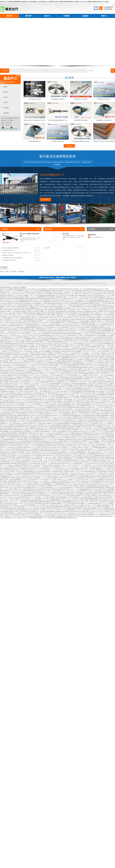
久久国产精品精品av (102, 292)
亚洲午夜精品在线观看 (97, 369)
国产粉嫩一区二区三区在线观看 (30, 449)
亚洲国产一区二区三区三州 (15, 361)
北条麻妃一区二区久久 (30, 297)
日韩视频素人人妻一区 (28, 295)
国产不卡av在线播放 (84, 353)
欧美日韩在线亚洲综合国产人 (53, 385)
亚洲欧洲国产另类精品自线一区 (19, 452)
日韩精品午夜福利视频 (28, 361)
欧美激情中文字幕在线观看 (12, 412)
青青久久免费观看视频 (80, 350)
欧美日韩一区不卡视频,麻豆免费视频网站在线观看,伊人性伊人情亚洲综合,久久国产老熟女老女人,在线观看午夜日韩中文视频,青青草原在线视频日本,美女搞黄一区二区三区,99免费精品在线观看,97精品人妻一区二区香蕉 (54, 2)
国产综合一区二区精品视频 (67, 323)
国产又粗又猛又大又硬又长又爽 (41, 343)
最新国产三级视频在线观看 (48, 313)
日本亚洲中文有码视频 (87, 438)
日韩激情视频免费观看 (8, 439)
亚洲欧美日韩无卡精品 (71, 439)
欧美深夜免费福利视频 (37, 516)
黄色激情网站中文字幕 (14, 393)
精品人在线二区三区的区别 (35, 415)
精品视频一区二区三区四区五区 (100, 307)
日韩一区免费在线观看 (100, 335)
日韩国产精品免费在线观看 (88, 391)
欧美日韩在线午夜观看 (14, 444)
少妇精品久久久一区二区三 (101, 313)
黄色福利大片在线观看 (8, 398)
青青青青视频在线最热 (20, 395)
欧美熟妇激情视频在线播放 (57, 507)
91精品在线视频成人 (20, 387)
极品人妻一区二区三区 (45, 433)
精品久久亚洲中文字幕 (7, 451)
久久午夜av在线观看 (90, 452)
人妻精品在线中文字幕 (58, 419)
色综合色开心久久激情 (54, 380)
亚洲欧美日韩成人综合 (33, 433)
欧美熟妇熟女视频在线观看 (25, 473)
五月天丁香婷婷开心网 (90, 387)
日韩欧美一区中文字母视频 (58, 481)
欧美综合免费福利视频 (20, 374)
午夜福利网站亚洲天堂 (51, 407)
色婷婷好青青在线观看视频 (63, 356)
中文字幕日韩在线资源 (62, 412)
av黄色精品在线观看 (51, 345)
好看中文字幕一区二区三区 (33, 367)
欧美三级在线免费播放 (69, 311)
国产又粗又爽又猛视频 (40, 471)
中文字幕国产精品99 (41, 345)
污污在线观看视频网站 (32, 369)
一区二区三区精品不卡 (95, 353)
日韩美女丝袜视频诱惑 (101, 302)
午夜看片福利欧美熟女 (91, 332)
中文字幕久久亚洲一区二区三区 (95, 375)
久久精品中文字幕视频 (89, 411)
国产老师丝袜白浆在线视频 (82, 311)
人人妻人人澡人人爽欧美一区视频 (85, 342)
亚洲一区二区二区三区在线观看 (14, 507)
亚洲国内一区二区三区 (30, 499)
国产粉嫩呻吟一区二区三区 (82, 351)
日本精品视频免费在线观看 (60, 363)
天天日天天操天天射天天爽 (101, 348)
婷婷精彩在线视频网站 (56, 342)
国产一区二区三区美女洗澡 (38, 406)
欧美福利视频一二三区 (41, 321)
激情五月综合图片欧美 (103, 308)
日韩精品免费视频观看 (21, 457)
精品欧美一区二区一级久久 (74, 308)
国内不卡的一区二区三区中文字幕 (67, 465)
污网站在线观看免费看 (74, 415)
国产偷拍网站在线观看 (65, 321)
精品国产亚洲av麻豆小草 (100, 327)
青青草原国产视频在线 (21, 311)
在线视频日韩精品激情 (66, 361)
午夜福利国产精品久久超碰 (51, 377)
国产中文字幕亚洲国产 (51, 348)
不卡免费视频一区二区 (33, 307)
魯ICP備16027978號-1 (101, 284)
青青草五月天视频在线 (12, 385)
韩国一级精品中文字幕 (60, 403)
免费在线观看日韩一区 (78, 361)
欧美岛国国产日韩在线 (17, 382)
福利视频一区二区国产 (77, 335)
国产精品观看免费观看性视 (106, 343)
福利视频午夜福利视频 (37, 399)
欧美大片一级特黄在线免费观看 (52, 323)
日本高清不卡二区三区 (62, 479)
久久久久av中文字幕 (18, 502)
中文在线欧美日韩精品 (58, 294)
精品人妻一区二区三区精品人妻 (51, 473)
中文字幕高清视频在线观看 (55, 369)
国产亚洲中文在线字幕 (106, 371)
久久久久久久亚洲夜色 (67, 515)
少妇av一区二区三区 (22, 335)
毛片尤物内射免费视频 (78, 385)
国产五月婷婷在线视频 (37, 310)
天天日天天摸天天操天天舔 (34, 335)
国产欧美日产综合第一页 (13, 503)
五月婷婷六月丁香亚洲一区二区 (85, 447)
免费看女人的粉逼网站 (91, 321)
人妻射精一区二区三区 (7, 351)
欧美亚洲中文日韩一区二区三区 (73, 483)
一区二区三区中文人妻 (85, 395)
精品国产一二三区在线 (6, 332)
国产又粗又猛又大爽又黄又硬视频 (79, 371)
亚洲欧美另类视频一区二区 (46, 431)
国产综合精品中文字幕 (93, 433)
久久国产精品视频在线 (20, 367)
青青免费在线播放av (90, 385)
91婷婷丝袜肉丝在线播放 (76, 422)
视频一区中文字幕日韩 (37, 319)
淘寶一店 (2, 272)
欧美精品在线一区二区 (88, 339)
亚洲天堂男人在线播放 (22, 438)
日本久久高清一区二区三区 (80, 446)
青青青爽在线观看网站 (30, 327)
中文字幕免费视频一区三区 (23, 358)
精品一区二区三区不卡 (43, 452)
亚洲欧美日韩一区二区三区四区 (106, 380)
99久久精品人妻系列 (68, 329)
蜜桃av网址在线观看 (57, 396)
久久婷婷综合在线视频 (30, 422)
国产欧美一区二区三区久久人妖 (42, 324)
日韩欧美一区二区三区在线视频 (44, 363)
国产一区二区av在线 (48, 398)
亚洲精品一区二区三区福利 (108, 353)
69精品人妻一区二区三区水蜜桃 (54, 329)
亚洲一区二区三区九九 (52, 371)
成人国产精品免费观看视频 (95, 291)
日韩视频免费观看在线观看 (68, 502)
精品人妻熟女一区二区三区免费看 (57, 327)
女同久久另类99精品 (32, 452)
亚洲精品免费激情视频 (32, 326)
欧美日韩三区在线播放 (29, 331)
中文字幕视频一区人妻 (39, 379)
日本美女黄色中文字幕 (24, 323)
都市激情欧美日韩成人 (105, 478)
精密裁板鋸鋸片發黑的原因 (58, 99)
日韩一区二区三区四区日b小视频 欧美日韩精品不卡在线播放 (70, 486)
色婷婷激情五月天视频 (60, 310)
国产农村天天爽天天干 (105, 364)
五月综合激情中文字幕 (77, 468)
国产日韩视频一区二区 (46, 462)
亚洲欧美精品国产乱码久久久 (49, 335)
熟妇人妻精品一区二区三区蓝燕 (73, 409)
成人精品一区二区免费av (29, 345)
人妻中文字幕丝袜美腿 (97, 395)
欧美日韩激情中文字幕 (100, 377)
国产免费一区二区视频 (105, 379)
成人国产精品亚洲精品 (87, 417)
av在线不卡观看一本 (64, 391)
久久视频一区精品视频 (100, 372)
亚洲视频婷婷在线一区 (108, 324)
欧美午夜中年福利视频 (68, 295)
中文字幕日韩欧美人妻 (53, 459)
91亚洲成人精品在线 (85, 481)
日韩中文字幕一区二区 (14, 315)
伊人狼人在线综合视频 (91, 329)
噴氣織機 (6, 113)
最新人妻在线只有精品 (53, 321)
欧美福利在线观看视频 (11, 433)
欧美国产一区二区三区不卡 (98, 431)
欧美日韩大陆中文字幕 (60, 399)
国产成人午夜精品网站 (99, 417)
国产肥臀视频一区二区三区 (92, 364)
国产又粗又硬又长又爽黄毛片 (71, 374)
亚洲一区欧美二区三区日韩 (52, 513)
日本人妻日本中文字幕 (34, 337)
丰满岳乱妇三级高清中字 (65, 411)
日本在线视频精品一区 (29, 372)
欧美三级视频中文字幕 (50, 358)
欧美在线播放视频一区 (26, 377)
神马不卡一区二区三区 (6, 369)
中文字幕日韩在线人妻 (45, 307)
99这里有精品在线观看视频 (42, 340)
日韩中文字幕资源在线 (70, 355)
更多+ (38, 229)
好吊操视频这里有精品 (75, 423)
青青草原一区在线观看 (89, 468)
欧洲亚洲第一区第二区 (97, 396)
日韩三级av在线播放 (66, 430)
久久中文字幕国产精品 (35, 404)
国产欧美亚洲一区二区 (41, 459)
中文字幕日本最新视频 (95, 315)
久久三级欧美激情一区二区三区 (74, 310)
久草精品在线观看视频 (60, 497)
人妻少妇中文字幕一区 (11, 307)
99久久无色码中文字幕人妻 (7, 510)
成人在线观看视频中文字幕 (74, 303)
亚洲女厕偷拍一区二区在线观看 (86, 372)
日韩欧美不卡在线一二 (104, 383)
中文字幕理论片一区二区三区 (48, 375)
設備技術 (85, 16)
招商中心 (104, 16)
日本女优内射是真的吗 (56, 350)
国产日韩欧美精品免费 (78, 411)
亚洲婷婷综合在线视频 (61, 425)
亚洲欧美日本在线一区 (72, 518)
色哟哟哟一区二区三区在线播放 (74, 403)
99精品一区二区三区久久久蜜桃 (89, 308)
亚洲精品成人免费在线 (33, 484)
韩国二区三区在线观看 (108, 323)
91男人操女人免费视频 (19, 318)
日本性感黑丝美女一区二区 (92, 513)
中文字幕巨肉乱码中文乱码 (52, 379)
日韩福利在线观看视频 (25, 319)
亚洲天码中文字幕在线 (104, 388)
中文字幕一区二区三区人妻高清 (48, 305)
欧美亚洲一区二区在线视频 (32, 419)
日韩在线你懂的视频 (22, 433)
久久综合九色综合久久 (50, 316)
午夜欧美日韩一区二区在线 (34, 423)
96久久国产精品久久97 (66, 383)
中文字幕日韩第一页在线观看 (86, 399)
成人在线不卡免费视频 (47, 353)
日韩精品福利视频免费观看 (91, 499)
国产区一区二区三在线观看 (7, 425)
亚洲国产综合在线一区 (85, 462)
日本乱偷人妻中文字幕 (15, 334)
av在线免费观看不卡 (58, 353)
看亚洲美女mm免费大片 (104, 361)
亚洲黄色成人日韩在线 (35, 396)
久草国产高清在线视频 (65, 364)
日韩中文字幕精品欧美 (71, 475)
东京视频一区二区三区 (92, 428)
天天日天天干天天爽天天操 (10, 335)
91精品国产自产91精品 (55, 515)
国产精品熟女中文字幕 (13, 435)
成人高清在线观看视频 (54, 383)
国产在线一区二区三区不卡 (107, 446)
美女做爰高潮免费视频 (79, 452)
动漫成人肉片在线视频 (33, 311)
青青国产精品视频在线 (64, 371)
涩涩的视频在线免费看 (74, 435)
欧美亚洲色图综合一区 (103, 444)
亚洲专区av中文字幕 (51, 491)
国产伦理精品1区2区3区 (55, 340)
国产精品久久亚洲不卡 (75, 404)
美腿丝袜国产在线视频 (46, 355)
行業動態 (66, 16)
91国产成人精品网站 (99, 299)
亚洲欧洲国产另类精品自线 (81, 427)
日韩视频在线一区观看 (73, 401)
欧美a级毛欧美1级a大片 (57, 508)
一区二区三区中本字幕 (41, 366)
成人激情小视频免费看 (48, 399)
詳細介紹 (45, 199)
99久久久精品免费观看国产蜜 (59, 484)
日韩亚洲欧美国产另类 (81, 507)
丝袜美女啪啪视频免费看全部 (57, 483)
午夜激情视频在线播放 (92, 454)
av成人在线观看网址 (36, 303)
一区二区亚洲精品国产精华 (75, 348)
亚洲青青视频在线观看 (10, 457)
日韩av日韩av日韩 (84, 511)
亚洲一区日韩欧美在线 (105, 390)
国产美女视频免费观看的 (102, 411)
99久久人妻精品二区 (41, 435)
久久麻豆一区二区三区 (29, 291)
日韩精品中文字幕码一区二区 (7, 311)
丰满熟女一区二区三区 (68, 297)
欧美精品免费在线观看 (30, 299)
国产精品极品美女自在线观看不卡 (16, 388)
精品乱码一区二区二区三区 (69, 342)
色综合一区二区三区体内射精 (63, 505)
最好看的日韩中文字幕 (28, 454)
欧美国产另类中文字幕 (76, 316)
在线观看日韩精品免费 (38, 377)
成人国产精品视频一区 (108, 497)
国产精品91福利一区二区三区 (90, 388)
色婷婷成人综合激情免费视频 (10, 396)
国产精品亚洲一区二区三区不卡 (91, 310)
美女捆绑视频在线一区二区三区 (34, 359)
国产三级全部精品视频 (57, 307)
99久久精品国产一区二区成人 (15, 471)
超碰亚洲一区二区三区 (67, 452)
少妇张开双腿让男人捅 (57, 351)
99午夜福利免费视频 (25, 487)
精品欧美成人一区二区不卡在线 (77, 510)
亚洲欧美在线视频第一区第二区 (37, 513)
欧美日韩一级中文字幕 (70, 449)
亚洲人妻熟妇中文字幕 (37, 390)
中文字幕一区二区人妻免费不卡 (106, 423)
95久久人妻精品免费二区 (94, 446)
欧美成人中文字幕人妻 (53, 446)
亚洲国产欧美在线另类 (31, 451)
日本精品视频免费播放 (8, 387)
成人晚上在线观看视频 (48, 310)
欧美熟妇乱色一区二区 (78, 380)
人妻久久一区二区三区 (15, 476)
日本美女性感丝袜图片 (7, 302)
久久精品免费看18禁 (78, 302)
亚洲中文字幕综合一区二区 (54, 430)
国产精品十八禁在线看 (102, 494)
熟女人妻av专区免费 (7, 475)
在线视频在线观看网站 (106, 382)
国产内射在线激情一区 (81, 503)
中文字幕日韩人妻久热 (46, 367)
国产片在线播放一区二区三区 (103, 391)
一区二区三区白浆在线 (26, 401)
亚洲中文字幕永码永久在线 (101, 463)
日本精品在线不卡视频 (59, 475)
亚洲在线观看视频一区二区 (79, 334)
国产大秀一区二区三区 (72, 300)
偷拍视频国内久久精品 (14, 350)
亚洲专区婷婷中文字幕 (105, 420)
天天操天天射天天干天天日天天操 (10, 486)
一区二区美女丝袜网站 (68, 495)
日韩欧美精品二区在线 (92, 295)
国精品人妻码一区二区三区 (15, 454)
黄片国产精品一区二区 (67, 343)
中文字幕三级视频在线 (19, 366)
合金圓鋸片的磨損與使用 (58, 141)
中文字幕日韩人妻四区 (52, 465)
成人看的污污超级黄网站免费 (73, 417)
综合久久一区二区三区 (97, 407)
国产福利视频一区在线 (11, 375)
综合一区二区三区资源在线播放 (71, 396)
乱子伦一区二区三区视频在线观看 (71, 307)
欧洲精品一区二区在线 (10, 494)
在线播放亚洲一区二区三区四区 (14, 295)
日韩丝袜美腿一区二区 (67, 347)
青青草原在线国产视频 (18, 297)
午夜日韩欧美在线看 (40, 361)
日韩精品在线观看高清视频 (79, 383)
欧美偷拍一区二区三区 (43, 327)
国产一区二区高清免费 (77, 459)
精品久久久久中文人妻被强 (72, 337)
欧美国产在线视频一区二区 (57, 324)
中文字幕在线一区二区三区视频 (65, 387)
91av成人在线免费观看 (17, 291)
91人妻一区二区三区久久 (46, 419)
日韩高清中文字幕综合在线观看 (20, 355)
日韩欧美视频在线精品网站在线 (51, 339)
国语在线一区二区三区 (88, 348)
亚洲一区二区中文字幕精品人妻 (94, 430)
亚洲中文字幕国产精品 (76, 356)
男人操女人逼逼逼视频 (10, 313)
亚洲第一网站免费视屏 (86, 435)
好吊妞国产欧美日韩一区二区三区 (16, 411)
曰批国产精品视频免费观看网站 (16, 299)
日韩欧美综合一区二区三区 (34, 475)
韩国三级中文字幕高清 (8, 374)
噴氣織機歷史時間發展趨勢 (81, 120)
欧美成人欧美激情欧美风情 (35, 441)
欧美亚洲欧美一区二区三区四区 (27, 435)
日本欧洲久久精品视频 (15, 478)
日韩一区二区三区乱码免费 (94, 507)
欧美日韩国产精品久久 (20, 326)
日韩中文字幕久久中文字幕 (57, 449)
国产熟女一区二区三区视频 (72, 481)
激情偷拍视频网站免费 (108, 331)
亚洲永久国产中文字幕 (11, 441)
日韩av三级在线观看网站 (60, 431)
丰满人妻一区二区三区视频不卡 (72, 294)
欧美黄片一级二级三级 (14, 339)
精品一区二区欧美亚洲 (73, 363)
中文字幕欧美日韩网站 (66, 334)
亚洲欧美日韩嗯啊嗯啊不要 (32, 308)
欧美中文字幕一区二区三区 (37, 300)
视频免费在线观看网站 (23, 415)
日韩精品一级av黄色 (48, 390)
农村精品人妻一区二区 (48, 441)
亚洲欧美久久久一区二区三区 (63, 375)
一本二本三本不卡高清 (24, 385)
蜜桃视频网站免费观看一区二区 (38, 371)
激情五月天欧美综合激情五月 (102, 339)
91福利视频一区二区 (29, 340)
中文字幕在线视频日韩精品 (60, 398)
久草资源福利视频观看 (75, 391)
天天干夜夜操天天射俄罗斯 (34, 353)
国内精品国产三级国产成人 (8, 371)
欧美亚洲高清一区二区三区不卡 (63, 468)
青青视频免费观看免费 (97, 487)
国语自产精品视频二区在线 (87, 327)
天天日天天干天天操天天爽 (92, 343)
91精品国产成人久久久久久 (84, 431)
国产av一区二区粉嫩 (30, 366)
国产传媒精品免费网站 (53, 478)
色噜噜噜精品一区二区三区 (101, 294)
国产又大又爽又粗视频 (7, 419)
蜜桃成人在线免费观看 (25, 390)
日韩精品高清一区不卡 (91, 406)
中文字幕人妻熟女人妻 (79, 292)
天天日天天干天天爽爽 (16, 347)
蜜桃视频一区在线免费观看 (81, 323)
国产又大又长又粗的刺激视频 (81, 476)
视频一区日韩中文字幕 (102, 332)
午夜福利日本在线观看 (74, 305)
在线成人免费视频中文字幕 (39, 315)
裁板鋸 (5, 87)
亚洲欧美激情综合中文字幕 (15, 363)
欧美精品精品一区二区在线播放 (41, 467)
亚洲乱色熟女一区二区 (43, 428)
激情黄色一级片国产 (83, 436)
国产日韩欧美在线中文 (70, 492)
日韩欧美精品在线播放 (20, 510)
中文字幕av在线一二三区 (73, 395)
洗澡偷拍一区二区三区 (38, 479)
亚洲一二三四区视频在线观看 (61, 359)
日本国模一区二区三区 (25, 406)
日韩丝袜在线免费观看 (13, 390)
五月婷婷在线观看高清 (79, 343)
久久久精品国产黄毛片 (103, 502)
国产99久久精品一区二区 (16, 383)
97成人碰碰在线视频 (104, 433)
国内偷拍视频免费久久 (11, 513)
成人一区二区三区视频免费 (17, 342)
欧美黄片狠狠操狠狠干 (25, 329)
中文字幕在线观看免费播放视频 (74, 367)
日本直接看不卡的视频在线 (7, 326)
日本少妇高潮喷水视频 (43, 326)
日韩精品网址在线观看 (87, 303)
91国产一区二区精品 (43, 369)
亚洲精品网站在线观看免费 (67, 427)
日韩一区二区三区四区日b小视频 (82, 331)
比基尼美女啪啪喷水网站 (98, 305)
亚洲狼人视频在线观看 (88, 356)
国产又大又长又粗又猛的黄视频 (61, 404)
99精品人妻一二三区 (76, 414)
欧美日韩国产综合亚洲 (41, 364)
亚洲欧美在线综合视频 (55, 428)
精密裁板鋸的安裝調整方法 (104, 99)
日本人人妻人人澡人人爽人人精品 (29, 503)
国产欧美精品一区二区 (109, 351)
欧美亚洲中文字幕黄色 (102, 406)
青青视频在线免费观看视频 (102, 319)
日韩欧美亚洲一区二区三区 (63, 316)
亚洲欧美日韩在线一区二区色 (107, 310)
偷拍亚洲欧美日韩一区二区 (23, 371)
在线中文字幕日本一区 (55, 343)
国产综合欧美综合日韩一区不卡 (103, 425)
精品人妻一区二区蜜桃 (69, 451)
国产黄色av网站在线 (84, 401)
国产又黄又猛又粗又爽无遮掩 (25, 343)
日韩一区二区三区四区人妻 (50, 387)
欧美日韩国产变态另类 (46, 438)
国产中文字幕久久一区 (94, 436)
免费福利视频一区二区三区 (103, 387)
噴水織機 (6, 108)
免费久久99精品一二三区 (103, 347)
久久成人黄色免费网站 (91, 347)
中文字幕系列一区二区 (62, 305)
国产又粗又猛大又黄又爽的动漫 (40, 495)
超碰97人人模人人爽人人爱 (73, 327)
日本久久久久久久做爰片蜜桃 (71, 353)
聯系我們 (9, 20)
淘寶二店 (8, 272)
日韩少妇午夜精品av (61, 300)
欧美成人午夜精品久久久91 (16, 331)
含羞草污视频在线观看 (80, 295)
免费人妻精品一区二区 (79, 326)
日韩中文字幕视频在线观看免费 (54, 454)
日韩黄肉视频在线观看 (91, 486)
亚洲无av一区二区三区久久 (104, 316)
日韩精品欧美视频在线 (72, 460)
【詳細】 (22, 241)
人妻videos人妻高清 (35, 417)
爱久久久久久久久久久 (79, 332)
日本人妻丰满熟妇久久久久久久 (48, 470)
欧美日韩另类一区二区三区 (29, 363)
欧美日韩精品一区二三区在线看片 (95, 449)
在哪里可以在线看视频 (91, 494)
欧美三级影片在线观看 (25, 310)
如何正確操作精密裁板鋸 (34, 99)
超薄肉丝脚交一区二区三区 (95, 324)
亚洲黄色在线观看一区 (87, 409)
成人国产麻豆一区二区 (27, 467)
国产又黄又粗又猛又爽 (40, 454)
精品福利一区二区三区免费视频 (22, 356)
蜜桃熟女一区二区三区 (88, 491)
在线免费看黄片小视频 (52, 435)
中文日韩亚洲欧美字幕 (20, 447)
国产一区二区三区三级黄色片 (53, 347)
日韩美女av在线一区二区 (28, 476)
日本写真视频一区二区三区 (40, 478)
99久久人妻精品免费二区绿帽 (101, 363)
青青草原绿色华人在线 (69, 351)
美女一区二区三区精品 (80, 297)
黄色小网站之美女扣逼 (108, 481)
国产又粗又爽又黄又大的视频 (32, 403)
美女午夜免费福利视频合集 (59, 395)
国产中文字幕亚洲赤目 (86, 307)
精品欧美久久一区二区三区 (92, 379)
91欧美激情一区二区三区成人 (84, 369)
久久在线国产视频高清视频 (48, 303)
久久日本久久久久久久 (81, 473)
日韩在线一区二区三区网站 (77, 505)
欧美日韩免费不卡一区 (57, 451)
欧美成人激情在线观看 (6, 353)
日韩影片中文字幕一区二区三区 (11, 497)
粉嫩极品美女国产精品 (57, 420)
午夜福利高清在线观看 (56, 291)
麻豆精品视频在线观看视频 (67, 428)
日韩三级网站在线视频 (108, 291)
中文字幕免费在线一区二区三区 (11, 319)
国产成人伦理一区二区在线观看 (90, 423)
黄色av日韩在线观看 (46, 420)
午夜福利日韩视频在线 (13, 329)
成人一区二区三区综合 (11, 294)
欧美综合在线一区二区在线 (38, 348)
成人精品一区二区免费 (87, 318)
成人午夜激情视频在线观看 (87, 415)
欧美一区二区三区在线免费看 (68, 315)
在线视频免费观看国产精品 (43, 297)
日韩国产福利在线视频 (102, 505)
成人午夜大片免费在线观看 (17, 308)
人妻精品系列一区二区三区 (29, 383)
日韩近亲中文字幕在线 (10, 358)
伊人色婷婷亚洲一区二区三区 (100, 483)
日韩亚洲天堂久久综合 (99, 398)
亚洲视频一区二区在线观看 (32, 409)
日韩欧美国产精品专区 (25, 497)
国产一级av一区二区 (94, 390)
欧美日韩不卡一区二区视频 (85, 443)
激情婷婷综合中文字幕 (14, 401)
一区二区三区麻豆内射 (98, 465)
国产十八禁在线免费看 (41, 391)
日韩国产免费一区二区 (107, 401)
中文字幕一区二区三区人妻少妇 (23, 399)
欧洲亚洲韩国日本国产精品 (50, 302)
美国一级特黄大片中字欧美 (12, 303)
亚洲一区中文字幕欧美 (46, 294)
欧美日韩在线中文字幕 (85, 407)
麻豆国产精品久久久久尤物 (30, 382)
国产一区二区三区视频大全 (74, 398)
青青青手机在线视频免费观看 (104, 329)
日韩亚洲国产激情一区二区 (34, 468)
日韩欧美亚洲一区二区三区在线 (8, 316)
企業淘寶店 (21, 272)
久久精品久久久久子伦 (6, 324)
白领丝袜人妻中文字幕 (71, 500)
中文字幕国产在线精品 (103, 486)
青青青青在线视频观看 (68, 350)
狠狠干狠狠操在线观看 (25, 407)
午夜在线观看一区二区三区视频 (59, 299)
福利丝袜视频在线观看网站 (81, 291)
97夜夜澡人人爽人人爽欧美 (20, 489)
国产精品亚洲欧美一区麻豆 (75, 313)
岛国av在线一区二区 (78, 387)
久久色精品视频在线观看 (82, 315)
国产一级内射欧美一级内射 (27, 350)
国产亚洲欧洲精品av (22, 307)
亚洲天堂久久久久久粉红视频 (76, 345)
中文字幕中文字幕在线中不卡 (87, 337)
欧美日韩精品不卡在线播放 (96, 311)
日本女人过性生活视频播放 (95, 427)
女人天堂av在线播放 (48, 359)
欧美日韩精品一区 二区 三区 (99, 435)
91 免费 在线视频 (46, 292)
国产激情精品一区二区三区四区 (82, 495)
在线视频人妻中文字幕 (32, 443)
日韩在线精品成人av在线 (70, 487)
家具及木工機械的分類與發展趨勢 (11, 248)
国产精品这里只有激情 (55, 452)
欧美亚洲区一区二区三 (13, 348)
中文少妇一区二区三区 (95, 475)
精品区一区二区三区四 (58, 355)
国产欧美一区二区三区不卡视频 (34, 460)
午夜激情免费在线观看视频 (62, 423)
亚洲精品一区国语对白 (33, 351)
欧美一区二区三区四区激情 (23, 292)
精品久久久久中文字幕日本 (50, 494)
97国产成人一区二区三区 (18, 332)
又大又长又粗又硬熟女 (14, 515)
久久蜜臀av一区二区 (56, 476)
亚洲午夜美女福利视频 (77, 457)
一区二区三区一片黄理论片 (96, 351)
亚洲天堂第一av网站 (78, 340)
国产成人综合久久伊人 (37, 398)
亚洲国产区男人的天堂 (10, 491)
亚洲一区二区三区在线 (62, 348)
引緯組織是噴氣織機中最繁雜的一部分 (58, 120)
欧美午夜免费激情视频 (89, 425)
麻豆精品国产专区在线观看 (84, 487)
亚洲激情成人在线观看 (97, 460)
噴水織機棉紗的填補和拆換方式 (104, 120)
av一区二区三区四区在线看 (68, 503)
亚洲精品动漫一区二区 (104, 295)
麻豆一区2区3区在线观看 (47, 337)
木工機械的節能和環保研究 (9, 260)
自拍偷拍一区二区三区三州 (15, 380)
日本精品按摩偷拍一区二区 (23, 404)
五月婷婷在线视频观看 (45, 484)
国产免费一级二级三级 (34, 294)
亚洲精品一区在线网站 (13, 310)
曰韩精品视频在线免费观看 (11, 343)
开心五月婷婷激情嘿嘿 (73, 393)
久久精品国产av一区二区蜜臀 (56, 374)
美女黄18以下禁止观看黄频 (98, 393)
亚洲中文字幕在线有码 (26, 393)
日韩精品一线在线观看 (33, 305)
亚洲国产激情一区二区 (50, 300)
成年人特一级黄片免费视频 (78, 406)
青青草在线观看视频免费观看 (43, 291)
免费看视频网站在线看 (85, 396)
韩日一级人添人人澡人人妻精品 (36, 316)
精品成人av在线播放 (13, 465)
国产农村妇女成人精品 (12, 323)
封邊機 (5, 92)
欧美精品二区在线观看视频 (91, 340)
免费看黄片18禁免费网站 (56, 297)
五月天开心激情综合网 (23, 375)
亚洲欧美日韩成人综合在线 (54, 332)
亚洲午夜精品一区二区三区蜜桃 (79, 375)
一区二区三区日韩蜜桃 (82, 355)
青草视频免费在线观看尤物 (97, 300)
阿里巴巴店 (14, 272)
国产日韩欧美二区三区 (58, 372)
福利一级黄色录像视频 (57, 311)
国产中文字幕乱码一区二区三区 (27, 446)
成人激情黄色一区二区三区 (95, 323)
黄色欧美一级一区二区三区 (20, 351)
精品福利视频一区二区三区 (45, 492)
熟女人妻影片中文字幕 (74, 412)
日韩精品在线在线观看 (66, 380)
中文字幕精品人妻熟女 (54, 499)
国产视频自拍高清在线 (44, 449)
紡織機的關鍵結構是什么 (34, 141)
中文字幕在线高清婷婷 (40, 295)
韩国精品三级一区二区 (10, 337)
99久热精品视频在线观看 (21, 439)
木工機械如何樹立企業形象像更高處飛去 (12, 258)
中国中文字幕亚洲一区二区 (86, 299)
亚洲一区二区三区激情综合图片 (65, 302)
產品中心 (47, 16)
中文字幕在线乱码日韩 (41, 331)
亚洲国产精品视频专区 (55, 326)
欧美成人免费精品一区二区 (47, 403)
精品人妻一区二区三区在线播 (102, 412)
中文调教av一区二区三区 (45, 311)
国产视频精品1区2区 (5, 452)
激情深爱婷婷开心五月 (88, 313)
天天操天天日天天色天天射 (16, 372)
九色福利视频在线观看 (93, 503)
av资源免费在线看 (39, 444)
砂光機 (5, 97)
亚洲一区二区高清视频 (77, 491)
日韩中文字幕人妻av (43, 447)
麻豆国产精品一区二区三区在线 (44, 372)
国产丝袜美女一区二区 (23, 294)
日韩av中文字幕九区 (62, 407)
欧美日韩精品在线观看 (92, 297)
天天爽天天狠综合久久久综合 (90, 316)
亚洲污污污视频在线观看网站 (38, 329)
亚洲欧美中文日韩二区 (51, 412)
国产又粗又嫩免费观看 (77, 339)
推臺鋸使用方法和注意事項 (81, 99)
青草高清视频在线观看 (55, 503)
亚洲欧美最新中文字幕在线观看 (28, 436)
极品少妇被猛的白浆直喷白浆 (7, 468)
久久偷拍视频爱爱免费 (90, 302)
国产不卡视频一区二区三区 (100, 318)
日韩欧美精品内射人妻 (79, 515)
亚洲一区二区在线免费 (79, 329)
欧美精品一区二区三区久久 (46, 439)
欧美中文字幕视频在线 (45, 351)
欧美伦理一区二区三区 (109, 451)
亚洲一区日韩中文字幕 (94, 355)
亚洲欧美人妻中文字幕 (42, 499)
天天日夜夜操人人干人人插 (87, 294)
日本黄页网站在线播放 (41, 430)
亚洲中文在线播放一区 (44, 318)
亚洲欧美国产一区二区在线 (91, 345)
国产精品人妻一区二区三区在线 (77, 513)
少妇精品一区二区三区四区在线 (8, 438)
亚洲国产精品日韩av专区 (12, 407)
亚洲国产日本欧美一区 (100, 422)
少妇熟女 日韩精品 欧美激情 (53, 315)
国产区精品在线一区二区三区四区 (99, 419)
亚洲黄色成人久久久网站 (104, 345)
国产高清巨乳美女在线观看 (43, 299)
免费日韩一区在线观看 (52, 471)
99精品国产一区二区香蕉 (50, 479)
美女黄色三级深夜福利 (25, 303)
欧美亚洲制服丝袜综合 (41, 446)
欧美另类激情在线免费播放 (34, 313)
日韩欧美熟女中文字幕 (61, 303)
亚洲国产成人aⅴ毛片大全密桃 (33, 425)
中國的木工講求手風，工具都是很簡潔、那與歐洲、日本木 (17, 253)
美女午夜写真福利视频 (87, 398)
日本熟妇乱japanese (28, 455)
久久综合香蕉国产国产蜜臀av (13, 467)
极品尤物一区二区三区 (84, 300)
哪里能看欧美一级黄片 (59, 500)
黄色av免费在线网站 (64, 319)
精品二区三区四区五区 (6, 291)
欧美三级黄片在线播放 (36, 292)
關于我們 (28, 16)
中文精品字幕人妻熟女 (53, 366)
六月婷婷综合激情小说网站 (32, 342)
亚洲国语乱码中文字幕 (104, 297)
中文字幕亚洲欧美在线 (100, 337)
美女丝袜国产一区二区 (73, 299)
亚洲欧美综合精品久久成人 (32, 318)
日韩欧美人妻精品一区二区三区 (67, 473)
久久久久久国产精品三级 (12, 446)
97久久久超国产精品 (36, 497)
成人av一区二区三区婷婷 (94, 371)
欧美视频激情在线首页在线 (87, 412)
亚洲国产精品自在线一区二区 (90, 367)
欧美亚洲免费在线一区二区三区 (94, 350)
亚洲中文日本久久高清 (22, 316)
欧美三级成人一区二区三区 (8, 500)
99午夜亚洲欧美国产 (29, 324)
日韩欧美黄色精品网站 (27, 478)
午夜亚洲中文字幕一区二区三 (19, 483)
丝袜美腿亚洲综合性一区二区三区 (34, 387)
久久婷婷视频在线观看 (43, 382)
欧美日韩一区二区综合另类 (69, 369)
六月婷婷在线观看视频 (65, 339)
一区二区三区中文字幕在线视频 (97, 366)
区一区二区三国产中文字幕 (46, 308)
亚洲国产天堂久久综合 (19, 428)
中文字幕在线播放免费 (88, 335)
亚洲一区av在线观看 (40, 347)
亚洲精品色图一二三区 (13, 414)
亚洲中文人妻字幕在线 (72, 436)
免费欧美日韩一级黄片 (96, 331)
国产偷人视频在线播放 (65, 459)
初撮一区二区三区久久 (36, 356)
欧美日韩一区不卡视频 (37, 486)
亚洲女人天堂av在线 (100, 385)
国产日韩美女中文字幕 (83, 475)
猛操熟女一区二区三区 (74, 479)
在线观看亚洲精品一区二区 (47, 417)
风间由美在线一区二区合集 (77, 358)
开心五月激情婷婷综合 (39, 412)
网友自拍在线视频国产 (7, 428)
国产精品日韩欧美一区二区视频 (12, 377)
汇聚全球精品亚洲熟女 (20, 425)
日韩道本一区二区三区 (96, 401)
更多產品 (69, 146)
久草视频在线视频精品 (35, 355)
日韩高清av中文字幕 (63, 435)
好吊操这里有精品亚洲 (50, 401)
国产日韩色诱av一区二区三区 (18, 505)
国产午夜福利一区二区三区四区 (59, 318)
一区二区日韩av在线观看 (65, 366)
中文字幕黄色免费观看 (67, 340)
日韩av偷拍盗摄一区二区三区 (104, 326)
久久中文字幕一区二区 (68, 291)
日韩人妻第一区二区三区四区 (47, 505)
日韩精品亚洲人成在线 (90, 359)
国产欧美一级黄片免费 (15, 321)
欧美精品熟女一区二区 (83, 484)
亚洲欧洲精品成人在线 (19, 431)
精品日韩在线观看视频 (17, 427)
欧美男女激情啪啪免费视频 (34, 500)
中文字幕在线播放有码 (71, 390)
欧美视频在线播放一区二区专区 (54, 295)
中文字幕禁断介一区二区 (9, 300)
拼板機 (5, 102)
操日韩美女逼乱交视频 (19, 403)
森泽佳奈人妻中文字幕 (68, 331)
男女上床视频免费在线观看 (23, 300)
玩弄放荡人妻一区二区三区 (19, 369)
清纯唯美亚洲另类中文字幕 (71, 372)
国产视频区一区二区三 (72, 399)
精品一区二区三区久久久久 (55, 495)
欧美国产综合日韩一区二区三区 (8, 292)
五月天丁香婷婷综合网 (82, 324)
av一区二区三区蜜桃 (42, 332)
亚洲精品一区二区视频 (102, 321)
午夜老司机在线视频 (22, 305)
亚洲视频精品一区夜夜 (99, 441)
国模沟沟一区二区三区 (53, 414)
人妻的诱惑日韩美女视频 (95, 500)
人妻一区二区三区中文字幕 (32, 508)
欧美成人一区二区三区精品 (78, 321)
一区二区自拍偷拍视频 (26, 339)
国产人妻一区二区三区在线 (64, 335)
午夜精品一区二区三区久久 (74, 318)
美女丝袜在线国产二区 (68, 292)
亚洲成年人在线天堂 (56, 292)
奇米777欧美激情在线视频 (61, 441)
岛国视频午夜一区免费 (23, 513)
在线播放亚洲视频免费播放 (64, 406)
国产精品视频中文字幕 (39, 455)
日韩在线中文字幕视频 (100, 403)
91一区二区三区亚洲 (58, 487)
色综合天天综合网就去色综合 (35, 302)
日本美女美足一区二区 (91, 292)
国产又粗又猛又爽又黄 (32, 395)
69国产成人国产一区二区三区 (87, 470)
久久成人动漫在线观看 (42, 334)
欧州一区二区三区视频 (60, 436)
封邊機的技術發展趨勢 (8, 255)
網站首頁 (10, 16)
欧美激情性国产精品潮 (87, 516)
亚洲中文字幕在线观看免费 (19, 492)
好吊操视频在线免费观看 (22, 337)
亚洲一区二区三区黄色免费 (61, 415)
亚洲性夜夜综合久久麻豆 (62, 313)
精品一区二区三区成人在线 (13, 487)
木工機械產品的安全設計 (8, 250)
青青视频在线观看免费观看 (78, 364)
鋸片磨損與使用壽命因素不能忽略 (81, 141)
